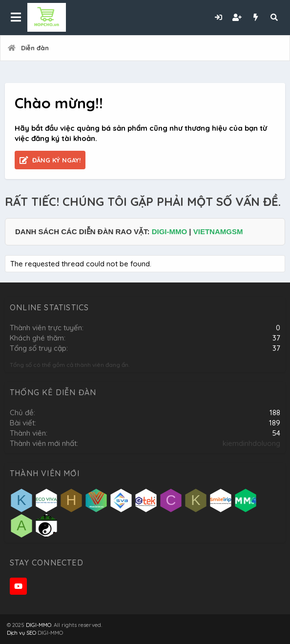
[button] (16, 18)
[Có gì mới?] (255, 17)
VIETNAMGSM (218, 231)
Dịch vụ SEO (21, 633)
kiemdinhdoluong (251, 443)
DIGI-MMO (170, 231)
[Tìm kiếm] (274, 17)
